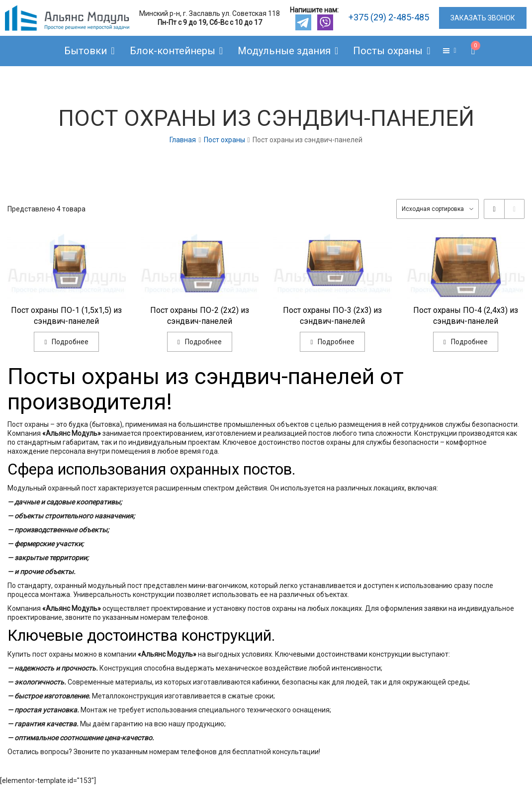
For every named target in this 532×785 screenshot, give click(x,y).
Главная (183, 140)
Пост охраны (224, 140)
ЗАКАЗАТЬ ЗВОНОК (483, 18)
